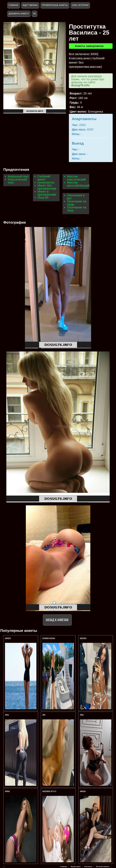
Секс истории (80, 5)
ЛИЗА (7, 715)
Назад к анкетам (57, 620)
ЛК (34, 14)
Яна (44, 715)
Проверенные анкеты (55, 5)
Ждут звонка (30, 5)
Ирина (8, 791)
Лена (82, 715)
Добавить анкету (19, 14)
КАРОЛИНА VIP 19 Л (49, 791)
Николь (83, 791)
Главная (13, 5)
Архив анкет (76, 866)
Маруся (8, 638)
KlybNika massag (49, 638)
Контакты (88, 866)
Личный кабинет (103, 866)
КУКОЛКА (83, 638)
